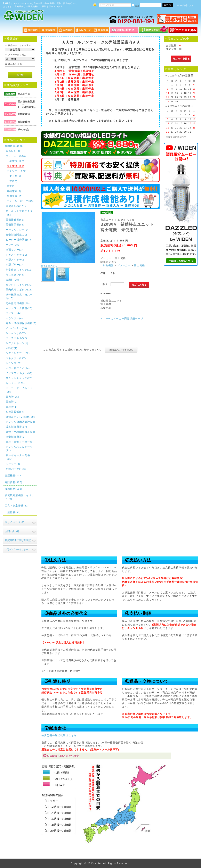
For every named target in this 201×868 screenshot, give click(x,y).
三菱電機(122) (16, 161)
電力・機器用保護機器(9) (21, 323)
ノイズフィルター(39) (19, 373)
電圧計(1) (12, 407)
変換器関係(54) (15, 412)
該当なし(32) (14, 151)
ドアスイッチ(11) (16, 255)
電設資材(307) (14, 482)
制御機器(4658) (14, 146)
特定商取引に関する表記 (18, 540)
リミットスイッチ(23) (19, 378)
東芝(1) (11, 186)
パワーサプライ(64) (18, 368)
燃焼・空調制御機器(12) (21, 432)
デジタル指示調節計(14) (21, 422)
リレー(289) (13, 245)
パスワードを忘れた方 (184, 5)
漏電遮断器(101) (16, 206)
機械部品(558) (14, 489)
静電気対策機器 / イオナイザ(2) (20, 497)
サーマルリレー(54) (18, 230)
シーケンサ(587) (16, 333)
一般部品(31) (13, 512)
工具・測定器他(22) (17, 506)
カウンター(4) (14, 318)
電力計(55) (12, 397)
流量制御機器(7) (16, 437)
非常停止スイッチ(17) (19, 270)
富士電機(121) (16, 166)
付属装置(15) (15, 196)
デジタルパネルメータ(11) (19, 448)
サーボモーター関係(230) (18, 457)
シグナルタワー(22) (18, 353)
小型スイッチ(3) (16, 260)
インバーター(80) (16, 328)
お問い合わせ (12, 531)
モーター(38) (14, 464)
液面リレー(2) (14, 250)
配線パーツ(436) (16, 469)
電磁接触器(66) (15, 220)
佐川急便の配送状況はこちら (59, 735)
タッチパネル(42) (16, 338)
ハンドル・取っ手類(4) (21, 201)
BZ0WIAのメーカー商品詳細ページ (122, 318)
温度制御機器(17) (16, 427)
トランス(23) (14, 363)
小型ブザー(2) (14, 264)
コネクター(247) (16, 358)
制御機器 (108, 265)
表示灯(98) (12, 280)
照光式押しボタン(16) (19, 290)
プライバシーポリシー (17, 549)
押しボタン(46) (15, 275)
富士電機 (139, 265)
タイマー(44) (14, 313)
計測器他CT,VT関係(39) (20, 417)
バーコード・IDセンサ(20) (19, 390)
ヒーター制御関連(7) (18, 239)
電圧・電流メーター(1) (20, 442)
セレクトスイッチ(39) (19, 285)
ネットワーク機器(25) (19, 308)
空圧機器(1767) (14, 475)
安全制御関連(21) (16, 235)
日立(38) (12, 181)
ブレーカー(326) (16, 156)
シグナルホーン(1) (17, 343)
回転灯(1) (12, 348)
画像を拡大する (49, 266)
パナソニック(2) (17, 171)
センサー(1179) (15, 383)
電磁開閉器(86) (15, 225)
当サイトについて (14, 522)
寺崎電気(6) (14, 191)
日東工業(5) (14, 176)
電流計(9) (12, 402)
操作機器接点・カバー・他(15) (21, 296)
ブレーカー (124, 265)
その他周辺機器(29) (18, 303)
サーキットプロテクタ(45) (19, 213)
